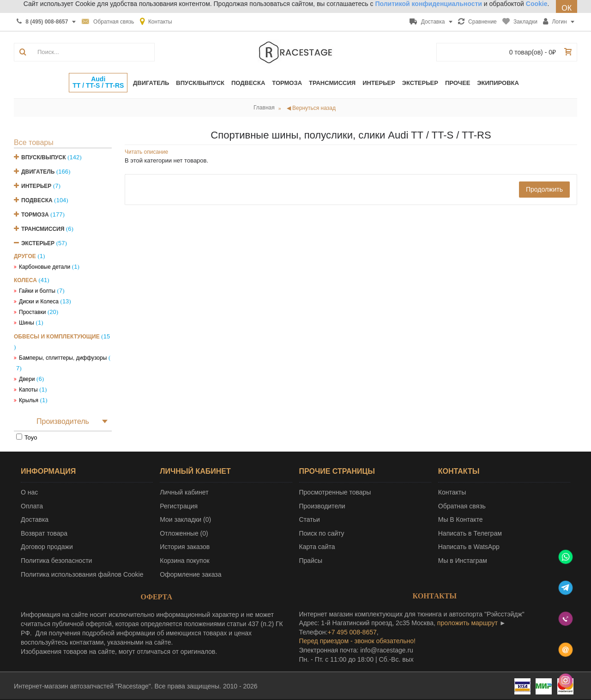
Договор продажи (47, 547)
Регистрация (179, 506)
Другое (25, 256)
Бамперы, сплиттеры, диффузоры (63, 358)
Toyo (31, 437)
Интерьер (36, 186)
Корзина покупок (184, 561)
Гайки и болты (37, 291)
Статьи (310, 519)
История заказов (185, 547)
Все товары (34, 142)
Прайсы (311, 561)
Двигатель (38, 172)
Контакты (452, 492)
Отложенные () (184, 533)
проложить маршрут (467, 623)
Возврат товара (44, 533)
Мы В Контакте (461, 519)
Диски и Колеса (39, 302)
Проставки (32, 312)
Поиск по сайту (322, 533)
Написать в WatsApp (469, 547)
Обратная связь (462, 506)
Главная (264, 108)
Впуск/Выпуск (44, 157)
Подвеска (37, 200)
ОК (567, 8)
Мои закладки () (185, 519)
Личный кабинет (184, 492)
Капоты (28, 390)
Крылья (29, 400)
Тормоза (35, 215)
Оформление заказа (190, 574)
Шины (27, 323)
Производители (322, 506)
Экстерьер (38, 243)
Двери (27, 379)
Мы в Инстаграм (463, 561)
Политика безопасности (56, 561)
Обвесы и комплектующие (57, 337)
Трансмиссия (43, 229)
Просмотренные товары (335, 492)
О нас (29, 492)
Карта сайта (317, 547)
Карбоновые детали (45, 267)
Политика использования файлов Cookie (82, 574)
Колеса (25, 280)
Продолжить (544, 189)
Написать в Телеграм (470, 533)
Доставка (35, 519)
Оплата (32, 506)
